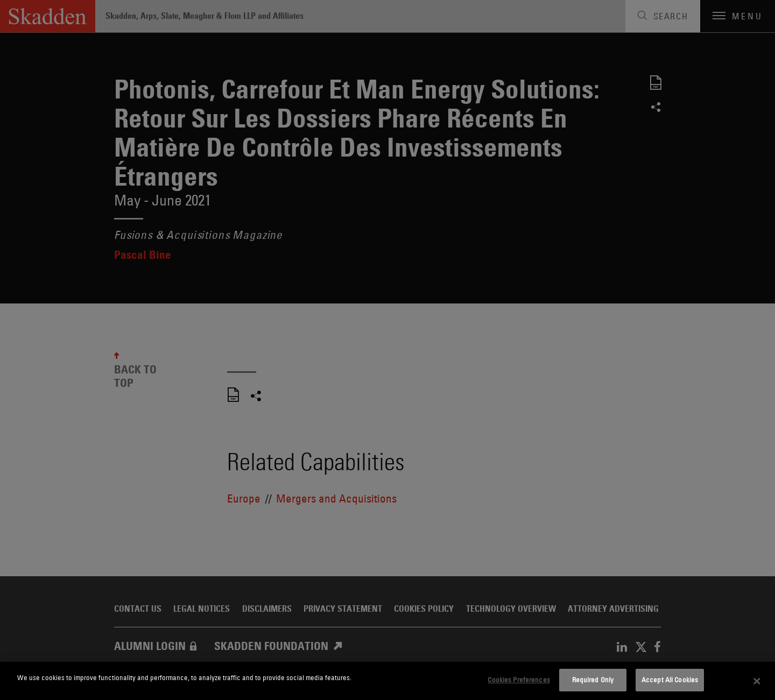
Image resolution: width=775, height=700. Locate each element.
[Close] (757, 681)
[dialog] (387, 681)
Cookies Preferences (519, 680)
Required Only (593, 680)
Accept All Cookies (670, 680)
